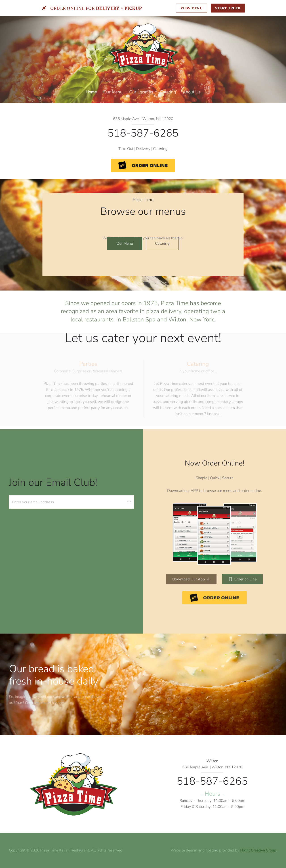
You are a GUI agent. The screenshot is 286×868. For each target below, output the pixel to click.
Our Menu (113, 92)
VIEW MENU (191, 8)
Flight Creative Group (258, 850)
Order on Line (242, 578)
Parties (88, 364)
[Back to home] (143, 48)
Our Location (141, 92)
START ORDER (228, 8)
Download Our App (191, 578)
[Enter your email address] (71, 502)
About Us (191, 92)
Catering (168, 92)
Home (91, 92)
